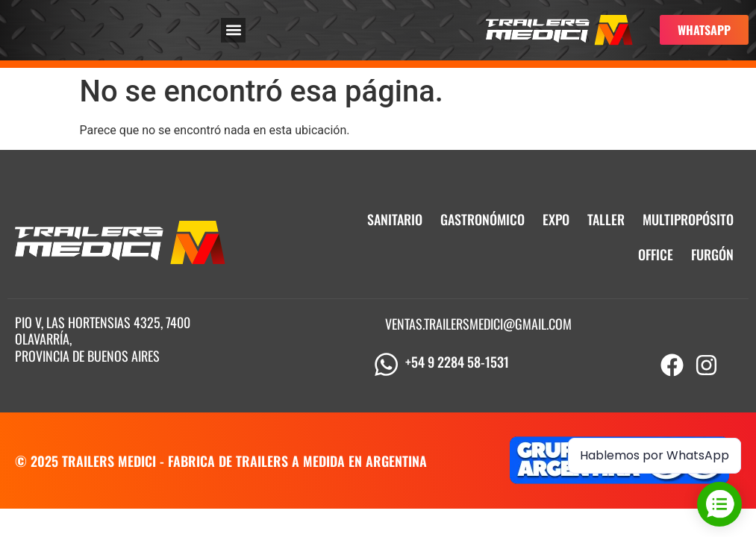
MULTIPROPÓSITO (688, 219)
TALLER (606, 219)
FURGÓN (712, 254)
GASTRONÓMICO (482, 219)
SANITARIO (395, 219)
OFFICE (656, 254)
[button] (233, 30)
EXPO (556, 219)
